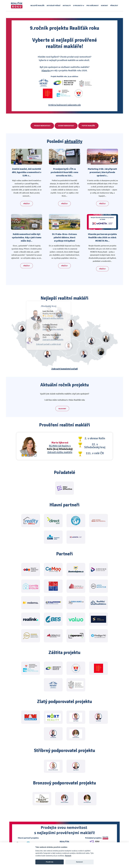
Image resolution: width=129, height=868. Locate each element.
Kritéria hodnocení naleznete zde (65, 105)
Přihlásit (114, 6)
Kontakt (104, 6)
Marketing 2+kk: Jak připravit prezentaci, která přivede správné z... (102, 172)
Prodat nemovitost (40, 126)
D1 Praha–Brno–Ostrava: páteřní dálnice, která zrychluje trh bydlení (64, 237)
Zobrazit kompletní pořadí (65, 369)
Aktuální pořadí (54, 6)
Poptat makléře (90, 126)
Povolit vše (50, 862)
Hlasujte (46, 71)
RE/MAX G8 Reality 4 (60, 443)
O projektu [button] (79, 6)
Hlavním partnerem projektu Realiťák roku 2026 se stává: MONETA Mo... (102, 237)
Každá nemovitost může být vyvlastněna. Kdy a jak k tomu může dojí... (27, 237)
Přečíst (27, 204)
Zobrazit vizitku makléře (60, 450)
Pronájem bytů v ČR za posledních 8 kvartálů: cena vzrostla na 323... (64, 172)
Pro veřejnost (93, 6)
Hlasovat (62, 407)
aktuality (73, 141)
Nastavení (79, 862)
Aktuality (67, 6)
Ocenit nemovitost (66, 126)
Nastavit (68, 856)
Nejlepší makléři (37, 6)
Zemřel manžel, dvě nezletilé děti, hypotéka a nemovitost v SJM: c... (27, 172)
